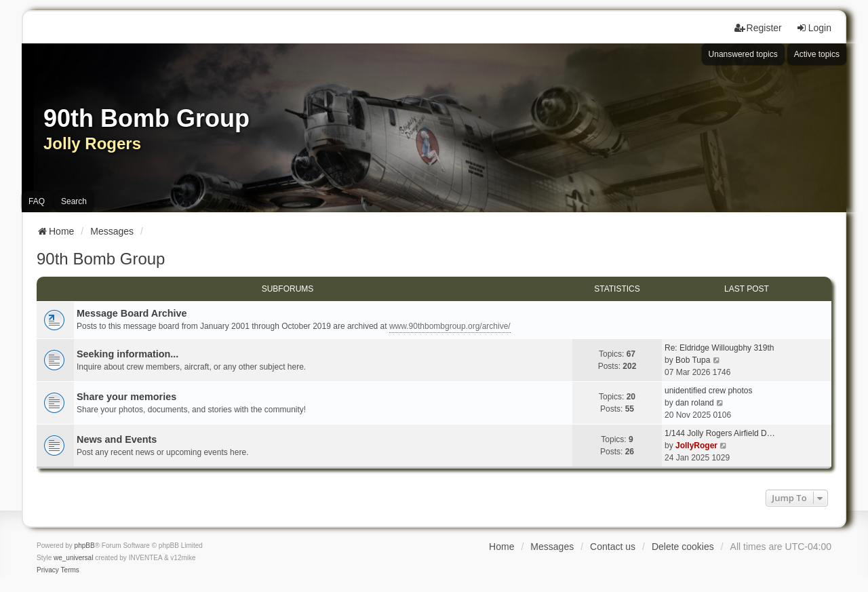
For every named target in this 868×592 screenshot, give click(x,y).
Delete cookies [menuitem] (683, 547)
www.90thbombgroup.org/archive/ (450, 326)
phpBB (85, 546)
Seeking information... (127, 354)
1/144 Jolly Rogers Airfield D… (720, 433)
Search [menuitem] (74, 201)
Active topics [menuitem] (817, 54)
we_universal (73, 558)
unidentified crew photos (708, 391)
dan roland (695, 403)
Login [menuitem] (814, 28)
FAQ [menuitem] (37, 201)
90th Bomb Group (101, 259)
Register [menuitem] (758, 28)
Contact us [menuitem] (613, 547)
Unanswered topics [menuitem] (743, 54)
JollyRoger (696, 446)
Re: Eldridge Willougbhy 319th (719, 348)
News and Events (117, 439)
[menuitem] (48, 570)
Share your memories (126, 397)
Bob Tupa (693, 360)
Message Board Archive (132, 313)
